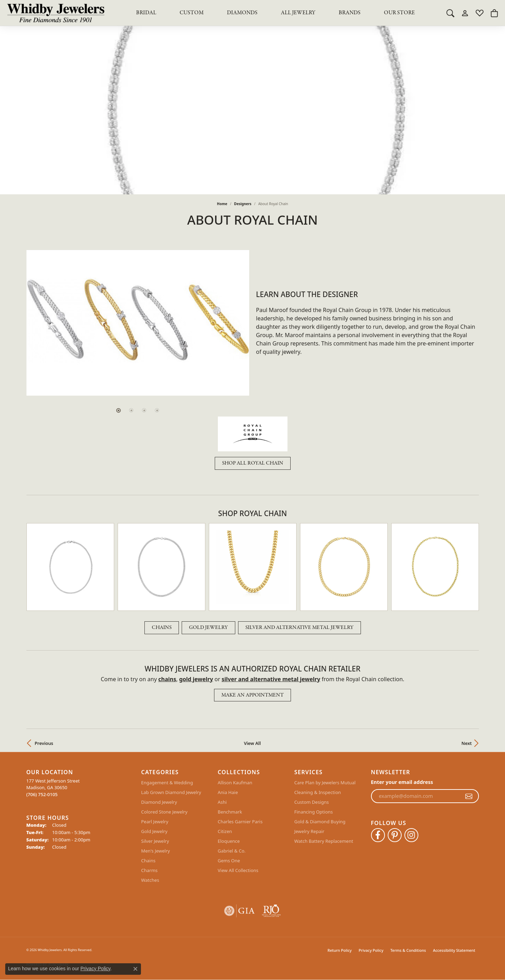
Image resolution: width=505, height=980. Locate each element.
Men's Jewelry (156, 851)
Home (222, 204)
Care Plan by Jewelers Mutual (325, 783)
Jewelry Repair (309, 831)
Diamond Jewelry (159, 802)
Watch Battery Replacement (324, 841)
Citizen (225, 831)
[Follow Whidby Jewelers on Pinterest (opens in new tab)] (395, 835)
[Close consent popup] (135, 969)
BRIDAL (146, 13)
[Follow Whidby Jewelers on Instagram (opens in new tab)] (411, 835)
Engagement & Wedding (167, 783)
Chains (162, 628)
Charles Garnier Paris (240, 822)
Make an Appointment (252, 695)
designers (243, 204)
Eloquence (229, 841)
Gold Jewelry (208, 628)
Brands (350, 13)
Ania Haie (228, 792)
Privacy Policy (371, 950)
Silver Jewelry (155, 841)
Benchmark (230, 812)
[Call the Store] (42, 794)
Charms (149, 870)
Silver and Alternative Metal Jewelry (299, 628)
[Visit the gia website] (239, 911)
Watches (150, 880)
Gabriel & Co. (232, 851)
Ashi (222, 802)
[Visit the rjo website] (271, 911)
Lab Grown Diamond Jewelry (171, 792)
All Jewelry (298, 13)
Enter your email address (402, 782)
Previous (44, 743)
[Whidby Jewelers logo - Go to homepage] (56, 13)
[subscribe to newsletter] (469, 796)
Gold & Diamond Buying (320, 822)
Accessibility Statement (454, 950)
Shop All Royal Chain (253, 463)
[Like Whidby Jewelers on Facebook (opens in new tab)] (378, 835)
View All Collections (238, 870)
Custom (192, 13)
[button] (450, 13)
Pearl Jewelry (155, 822)
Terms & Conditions (408, 950)
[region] (138, 323)
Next (467, 743)
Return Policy (340, 950)
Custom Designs (312, 802)
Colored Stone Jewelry (164, 812)
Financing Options (314, 812)
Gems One (229, 861)
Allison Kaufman (235, 783)
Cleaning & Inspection (318, 792)
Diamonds (242, 13)
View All (252, 743)
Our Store (399, 13)
